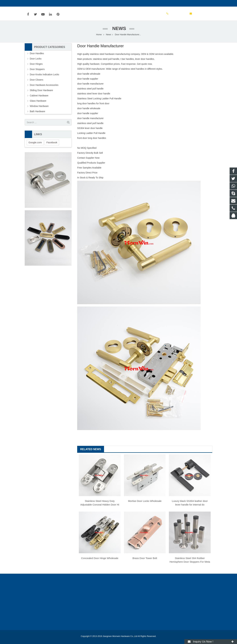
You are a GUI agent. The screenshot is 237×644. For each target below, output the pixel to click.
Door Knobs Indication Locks (44, 75)
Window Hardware (39, 107)
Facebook (52, 143)
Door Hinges (36, 65)
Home (99, 35)
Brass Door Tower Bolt (145, 559)
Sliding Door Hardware (41, 91)
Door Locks (36, 59)
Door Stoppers (37, 70)
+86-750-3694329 (36, 3)
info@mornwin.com (61, 3)
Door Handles (37, 54)
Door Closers (37, 81)
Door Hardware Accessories (44, 86)
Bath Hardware (37, 112)
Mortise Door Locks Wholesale (145, 502)
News (118, 29)
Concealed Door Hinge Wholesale (100, 559)
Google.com (35, 143)
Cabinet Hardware (39, 96)
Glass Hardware (38, 102)
